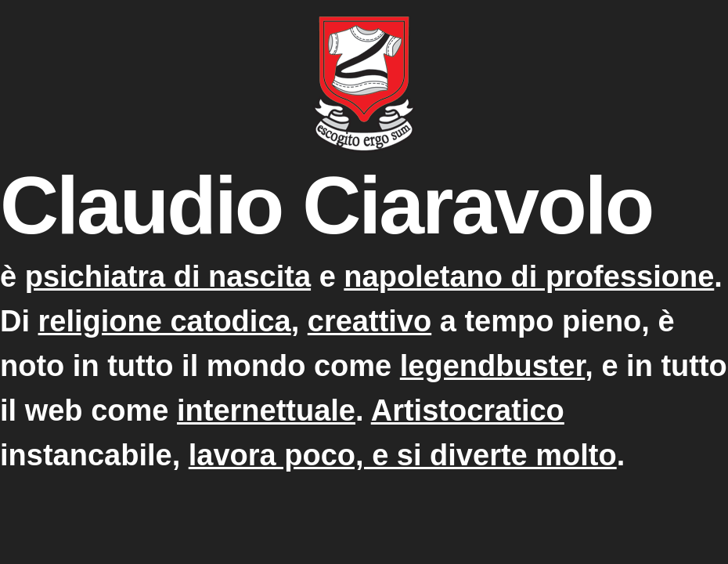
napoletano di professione (529, 277)
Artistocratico (468, 410)
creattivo (369, 321)
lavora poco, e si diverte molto (403, 455)
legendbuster (493, 366)
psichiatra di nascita (168, 277)
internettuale (266, 410)
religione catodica (165, 321)
